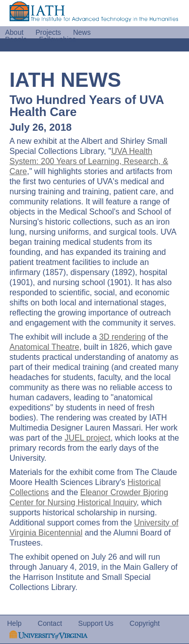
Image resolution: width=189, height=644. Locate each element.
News (82, 32)
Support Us (96, 623)
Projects (48, 32)
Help (14, 623)
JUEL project (87, 438)
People (16, 39)
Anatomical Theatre (44, 347)
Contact (50, 623)
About (14, 32)
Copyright (145, 623)
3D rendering (123, 337)
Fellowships (57, 39)
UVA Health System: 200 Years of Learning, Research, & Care (89, 161)
